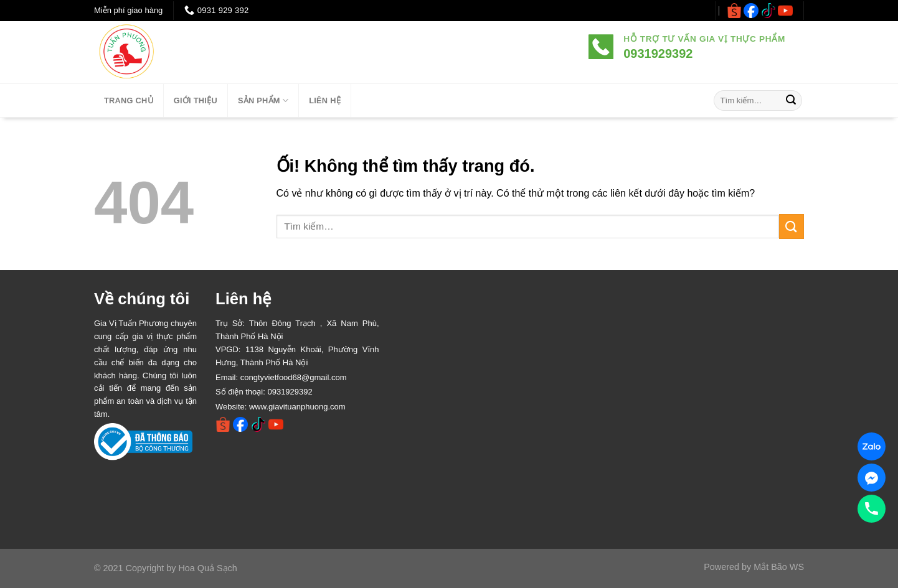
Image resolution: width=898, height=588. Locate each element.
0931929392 (290, 392)
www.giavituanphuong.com (297, 407)
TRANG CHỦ (129, 100)
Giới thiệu (196, 100)
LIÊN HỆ (325, 100)
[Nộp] (791, 101)
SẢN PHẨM (263, 100)
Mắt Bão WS (779, 567)
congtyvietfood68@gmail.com (294, 377)
